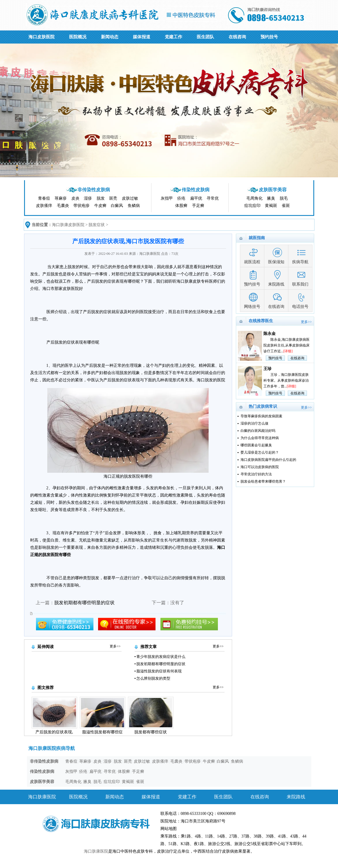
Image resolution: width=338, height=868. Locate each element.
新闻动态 (110, 37)
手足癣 (198, 206)
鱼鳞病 (134, 206)
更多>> (115, 646)
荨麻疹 (61, 198)
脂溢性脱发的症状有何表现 (159, 671)
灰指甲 (167, 198)
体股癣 (181, 206)
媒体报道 (142, 37)
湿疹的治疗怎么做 (254, 423)
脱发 (101, 198)
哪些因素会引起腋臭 (256, 445)
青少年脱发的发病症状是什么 (161, 657)
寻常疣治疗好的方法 (256, 474)
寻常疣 (213, 198)
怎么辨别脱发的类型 (153, 678)
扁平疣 (196, 198)
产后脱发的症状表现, (54, 732)
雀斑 (286, 206)
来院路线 (296, 797)
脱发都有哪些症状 (151, 732)
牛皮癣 (100, 206)
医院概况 (78, 37)
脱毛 (284, 198)
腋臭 (271, 198)
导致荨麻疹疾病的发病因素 (261, 416)
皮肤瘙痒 (44, 206)
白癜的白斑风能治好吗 (258, 431)
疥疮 (181, 198)
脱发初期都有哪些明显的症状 (84, 603)
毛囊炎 (63, 206)
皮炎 (75, 198)
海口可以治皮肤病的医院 (260, 467)
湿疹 (88, 198)
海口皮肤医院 (41, 37)
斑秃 (113, 198)
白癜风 (117, 206)
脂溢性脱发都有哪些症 (102, 732)
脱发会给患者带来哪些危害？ (263, 481)
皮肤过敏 (130, 198)
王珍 (267, 369)
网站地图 (169, 829)
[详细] (288, 351)
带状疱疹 (82, 206)
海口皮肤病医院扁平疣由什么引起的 (268, 460)
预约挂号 (269, 37)
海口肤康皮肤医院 (68, 225)
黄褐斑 (271, 206)
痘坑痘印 (252, 206)
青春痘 (44, 198)
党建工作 (173, 37)
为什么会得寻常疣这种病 (260, 438)
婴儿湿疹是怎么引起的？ (260, 452)
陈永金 (270, 334)
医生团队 (205, 37)
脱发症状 (97, 225)
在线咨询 (237, 37)
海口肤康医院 (42, 797)
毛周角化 (254, 198)
